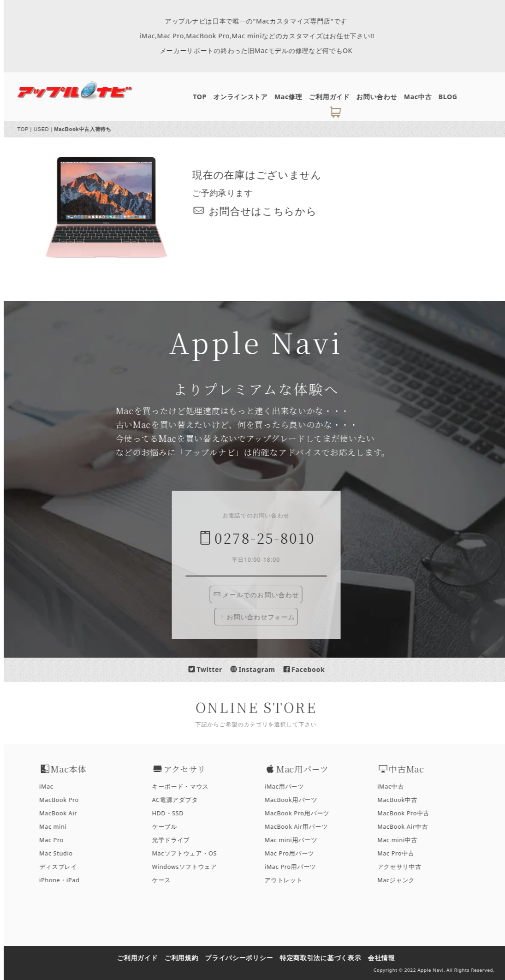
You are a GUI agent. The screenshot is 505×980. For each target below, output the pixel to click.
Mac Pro (56, 840)
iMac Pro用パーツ (295, 867)
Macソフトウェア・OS (189, 853)
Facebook (309, 669)
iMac (51, 787)
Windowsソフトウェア (189, 867)
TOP (204, 97)
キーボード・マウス (185, 787)
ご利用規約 (186, 958)
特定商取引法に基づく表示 (325, 958)
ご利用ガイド (334, 97)
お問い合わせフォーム (261, 617)
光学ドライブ (176, 840)
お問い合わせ (381, 97)
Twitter (210, 669)
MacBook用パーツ (296, 800)
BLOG (453, 97)
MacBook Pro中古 (408, 813)
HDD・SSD (173, 813)
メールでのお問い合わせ (261, 595)
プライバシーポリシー (244, 958)
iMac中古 (395, 787)
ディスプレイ (63, 867)
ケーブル (169, 827)
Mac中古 (422, 97)
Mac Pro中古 (400, 853)
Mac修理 (293, 97)
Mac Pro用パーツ (294, 853)
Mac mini (57, 827)
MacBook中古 (402, 800)
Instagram (258, 669)
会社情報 (386, 958)
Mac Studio (61, 853)
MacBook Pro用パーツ (302, 813)
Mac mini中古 (402, 840)
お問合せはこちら (256, 211)
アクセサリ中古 (404, 867)
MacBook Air (63, 813)
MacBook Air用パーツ (301, 827)
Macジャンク (401, 880)
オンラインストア (245, 97)
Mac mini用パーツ (296, 840)
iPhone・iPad (64, 880)
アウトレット (288, 880)
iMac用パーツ (289, 787)
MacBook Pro (64, 800)
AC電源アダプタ (180, 800)
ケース (166, 880)
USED (46, 129)
